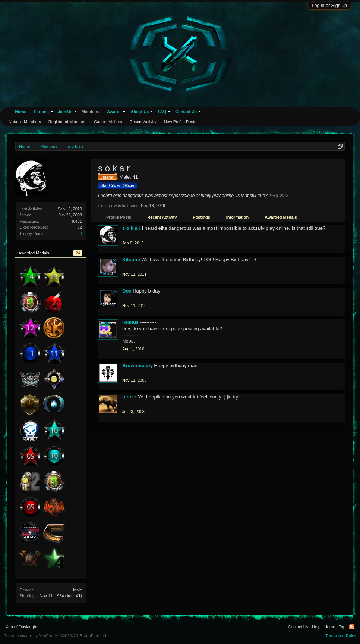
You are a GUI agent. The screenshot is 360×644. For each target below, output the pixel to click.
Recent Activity (162, 217)
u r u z (129, 397)
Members (91, 112)
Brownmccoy (138, 365)
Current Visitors (108, 122)
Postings (201, 217)
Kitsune (131, 260)
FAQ (162, 112)
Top (342, 627)
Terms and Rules (341, 636)
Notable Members (25, 122)
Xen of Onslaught (21, 627)
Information (238, 217)
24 (78, 253)
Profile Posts (119, 217)
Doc (127, 291)
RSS (352, 627)
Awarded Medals (281, 217)
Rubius (130, 322)
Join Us (65, 112)
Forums (41, 112)
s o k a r (131, 228)
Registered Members (67, 122)
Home (21, 112)
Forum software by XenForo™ (56, 636)
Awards (114, 112)
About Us (140, 112)
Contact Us (186, 112)
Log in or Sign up (329, 6)
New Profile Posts (180, 122)
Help (316, 627)
